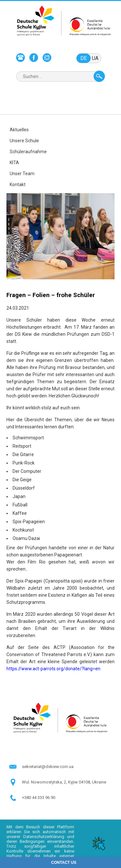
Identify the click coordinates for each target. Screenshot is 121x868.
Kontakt (18, 185)
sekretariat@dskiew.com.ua (48, 767)
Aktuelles (19, 130)
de (84, 58)
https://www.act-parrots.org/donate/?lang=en (53, 669)
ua (95, 58)
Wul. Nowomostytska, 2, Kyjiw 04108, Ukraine (64, 782)
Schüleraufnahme (28, 152)
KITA (14, 163)
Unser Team (22, 174)
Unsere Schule (24, 141)
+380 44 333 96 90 (39, 798)
